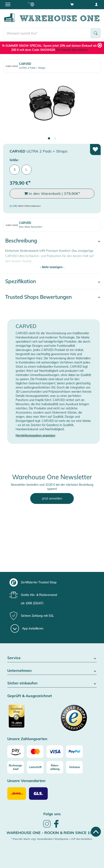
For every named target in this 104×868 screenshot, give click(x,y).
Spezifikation (21, 281)
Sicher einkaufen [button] (52, 683)
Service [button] (52, 658)
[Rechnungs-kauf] (16, 767)
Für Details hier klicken (72, 50)
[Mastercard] (35, 752)
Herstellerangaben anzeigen (35, 435)
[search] (47, 33)
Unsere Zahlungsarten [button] (27, 739)
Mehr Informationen (29, 206)
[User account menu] (96, 4)
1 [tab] (49, 139)
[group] (51, 582)
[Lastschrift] (35, 767)
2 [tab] (55, 139)
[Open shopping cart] (72, 4)
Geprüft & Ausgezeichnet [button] (30, 696)
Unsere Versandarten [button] (26, 781)
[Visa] (55, 752)
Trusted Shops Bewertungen (38, 297)
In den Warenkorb (52, 194)
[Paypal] (74, 752)
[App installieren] (27, 628)
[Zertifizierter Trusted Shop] (29, 718)
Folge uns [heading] (52, 814)
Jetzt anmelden (52, 498)
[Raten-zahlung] (55, 767)
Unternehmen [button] (52, 671)
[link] (47, 827)
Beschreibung (21, 241)
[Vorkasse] (74, 767)
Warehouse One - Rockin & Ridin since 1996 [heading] (52, 833)
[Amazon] (16, 752)
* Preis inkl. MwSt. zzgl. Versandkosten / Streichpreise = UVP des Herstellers (51, 839)
